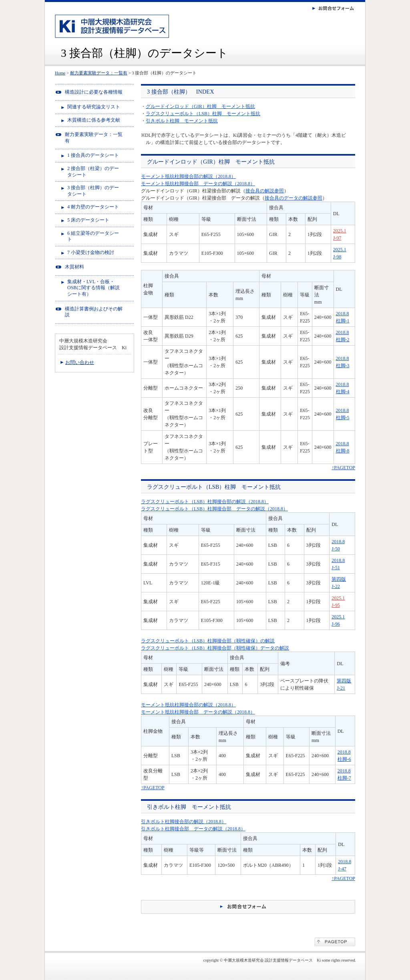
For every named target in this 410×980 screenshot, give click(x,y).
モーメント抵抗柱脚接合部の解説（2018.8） (188, 176)
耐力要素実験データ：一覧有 (99, 73)
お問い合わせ (80, 362)
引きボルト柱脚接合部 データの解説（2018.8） (193, 829)
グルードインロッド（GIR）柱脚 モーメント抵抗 (200, 106)
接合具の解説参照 (265, 191)
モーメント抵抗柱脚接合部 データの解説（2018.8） (198, 184)
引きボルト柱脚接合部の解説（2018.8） (184, 822)
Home (60, 73)
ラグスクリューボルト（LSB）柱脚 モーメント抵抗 (203, 114)
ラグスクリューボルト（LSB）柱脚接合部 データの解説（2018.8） (214, 509)
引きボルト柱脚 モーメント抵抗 (182, 121)
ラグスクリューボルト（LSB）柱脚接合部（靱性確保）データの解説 (215, 648)
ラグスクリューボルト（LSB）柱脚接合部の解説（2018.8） (205, 502)
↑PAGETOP (343, 468)
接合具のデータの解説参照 (293, 198)
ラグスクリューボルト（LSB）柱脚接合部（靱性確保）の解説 (208, 641)
